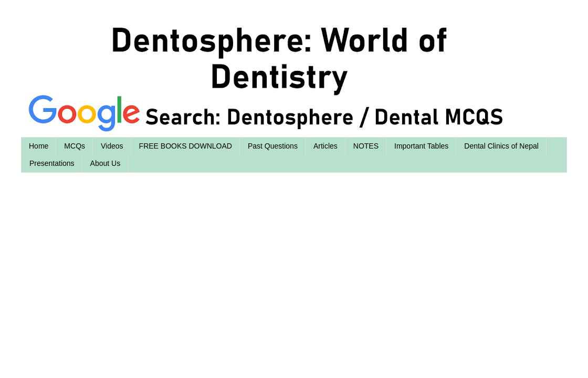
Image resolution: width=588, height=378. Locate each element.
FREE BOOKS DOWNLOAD (186, 146)
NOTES (366, 146)
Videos (112, 146)
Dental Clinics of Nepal (501, 146)
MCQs (75, 146)
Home (39, 146)
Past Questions (273, 146)
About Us (106, 163)
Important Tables (421, 146)
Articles (325, 146)
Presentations (52, 163)
